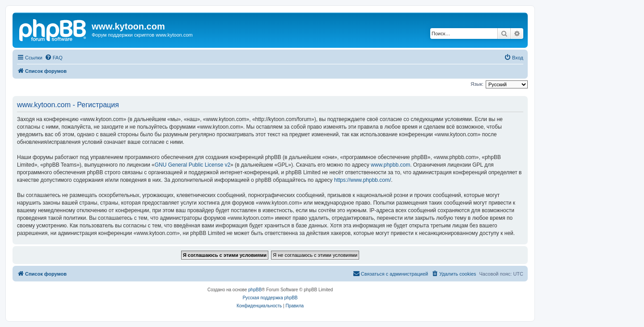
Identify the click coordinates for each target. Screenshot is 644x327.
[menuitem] (54, 58)
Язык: (477, 84)
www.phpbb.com (390, 165)
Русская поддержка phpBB (270, 298)
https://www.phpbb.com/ (362, 180)
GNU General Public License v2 (193, 165)
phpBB (255, 290)
